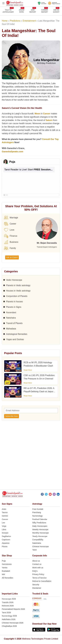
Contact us (37, 564)
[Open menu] (3, 3)
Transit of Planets (14, 323)
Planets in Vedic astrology (18, 285)
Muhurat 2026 (8, 606)
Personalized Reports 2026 (13, 609)
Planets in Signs (14, 307)
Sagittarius (6, 536)
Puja (4, 561)
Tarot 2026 (6, 613)
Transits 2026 (8, 602)
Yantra (5, 568)
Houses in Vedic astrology (18, 291)
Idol (3, 574)
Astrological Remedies (17, 334)
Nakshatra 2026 (9, 619)
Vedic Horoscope (14, 280)
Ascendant (11, 312)
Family (10, 248)
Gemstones (7, 564)
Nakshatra (11, 318)
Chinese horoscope (41, 547)
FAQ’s (35, 571)
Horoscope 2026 (9, 599)
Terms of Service (39, 578)
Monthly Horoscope (41, 533)
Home (5, 21)
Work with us (38, 568)
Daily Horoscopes (40, 526)
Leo (3, 523)
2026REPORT (33, 11)
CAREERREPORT (45, 11)
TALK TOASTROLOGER (8, 11)
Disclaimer (37, 588)
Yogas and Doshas (15, 339)
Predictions (15, 21)
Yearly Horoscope (40, 536)
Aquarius (6, 543)
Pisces (5, 547)
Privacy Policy (38, 574)
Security (36, 585)
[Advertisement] (31, 456)
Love (9, 230)
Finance (11, 236)
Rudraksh (6, 571)
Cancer (47, 114)
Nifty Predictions (39, 523)
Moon (37, 114)
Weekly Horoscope (40, 530)
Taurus (5, 512)
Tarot (34, 550)
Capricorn (6, 540)
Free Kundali (38, 509)
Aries (4, 509)
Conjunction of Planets (17, 296)
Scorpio (5, 533)
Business (11, 242)
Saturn (49, 120)
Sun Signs (7, 504)
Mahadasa (11, 329)
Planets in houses (14, 302)
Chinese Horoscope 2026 (13, 623)
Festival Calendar (40, 519)
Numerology (37, 516)
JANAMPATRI (22, 11)
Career (10, 224)
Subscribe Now (12, 416)
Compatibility (38, 540)
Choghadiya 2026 (9, 626)
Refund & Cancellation (42, 581)
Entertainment (29, 21)
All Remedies (7, 578)
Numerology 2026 (9, 616)
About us (36, 561)
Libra (4, 530)
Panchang (37, 512)
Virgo (4, 526)
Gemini (5, 516)
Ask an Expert (56, 11)
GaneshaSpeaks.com (13, 152)
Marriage (11, 218)
